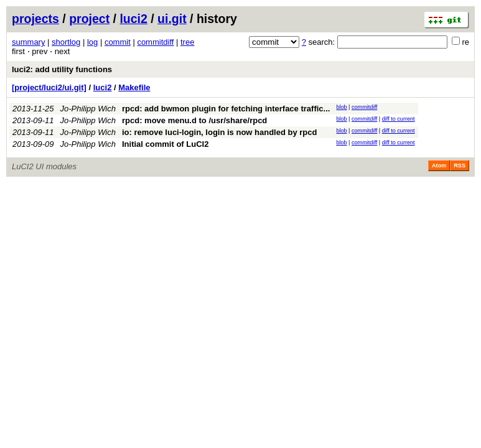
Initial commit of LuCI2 (165, 144)
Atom (439, 166)
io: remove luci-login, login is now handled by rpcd (219, 132)
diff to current (399, 119)
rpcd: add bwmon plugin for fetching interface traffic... (226, 109)
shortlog (66, 42)
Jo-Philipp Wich (88, 109)
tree (187, 42)
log (92, 42)
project (89, 19)
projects (35, 19)
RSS (460, 166)
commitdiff (155, 42)
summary (28, 42)
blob (341, 107)
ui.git (172, 19)
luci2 (133, 19)
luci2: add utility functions (62, 69)
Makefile (134, 87)
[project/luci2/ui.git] (49, 87)
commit (118, 42)
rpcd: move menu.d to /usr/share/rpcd (194, 120)
